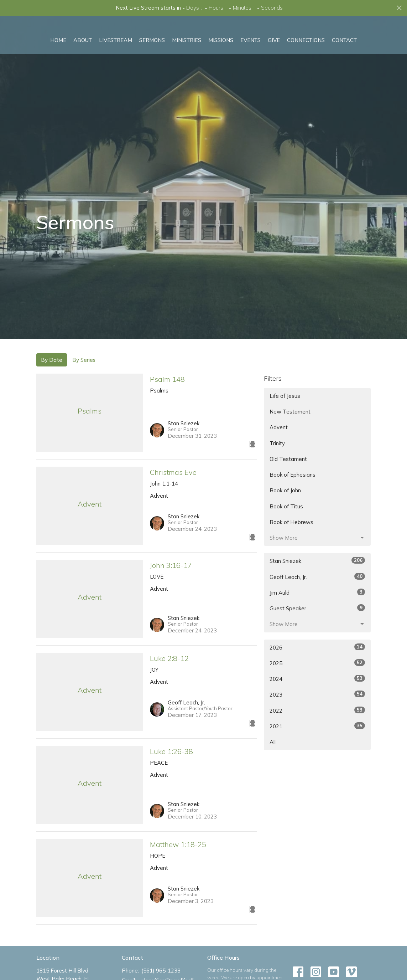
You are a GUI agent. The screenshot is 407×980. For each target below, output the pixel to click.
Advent (279, 427)
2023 (317, 694)
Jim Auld (317, 592)
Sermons (152, 63)
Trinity (277, 443)
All (273, 742)
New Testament (290, 412)
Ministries (187, 63)
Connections (306, 63)
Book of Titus (286, 506)
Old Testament (288, 459)
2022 (317, 710)
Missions (221, 63)
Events (251, 63)
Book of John (285, 490)
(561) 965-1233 (161, 971)
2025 (317, 663)
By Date (52, 360)
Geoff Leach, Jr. (317, 577)
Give (274, 63)
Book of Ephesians (293, 475)
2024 (317, 679)
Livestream (116, 63)
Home (58, 63)
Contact (344, 63)
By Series (84, 360)
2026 (317, 647)
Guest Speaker (317, 608)
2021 (317, 726)
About (83, 63)
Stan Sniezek (317, 561)
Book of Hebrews (291, 522)
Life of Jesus (285, 396)
